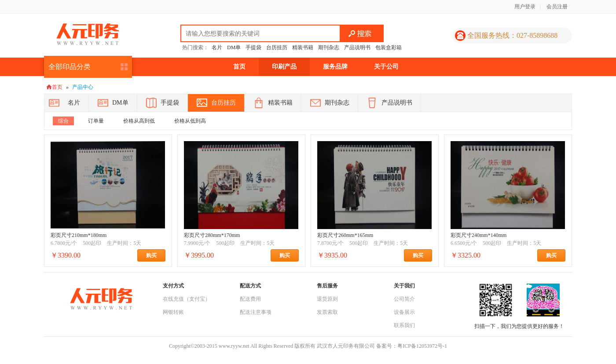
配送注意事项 (256, 312)
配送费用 (250, 299)
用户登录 (525, 7)
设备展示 (404, 312)
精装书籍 (303, 47)
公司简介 (404, 299)
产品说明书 (357, 47)
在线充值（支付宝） (187, 299)
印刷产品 (284, 67)
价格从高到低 (139, 121)
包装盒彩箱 (389, 47)
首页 (239, 67)
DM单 (234, 47)
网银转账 (173, 312)
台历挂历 (277, 47)
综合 (63, 121)
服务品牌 (335, 67)
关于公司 (386, 67)
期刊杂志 (329, 47)
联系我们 (404, 325)
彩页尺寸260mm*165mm (345, 235)
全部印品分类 (70, 67)
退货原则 (327, 299)
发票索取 (327, 312)
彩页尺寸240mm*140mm (478, 235)
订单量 (96, 121)
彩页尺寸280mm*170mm (212, 235)
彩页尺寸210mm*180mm (79, 235)
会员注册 (557, 7)
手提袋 (253, 47)
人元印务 (88, 34)
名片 (217, 47)
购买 (156, 255)
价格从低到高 (190, 121)
